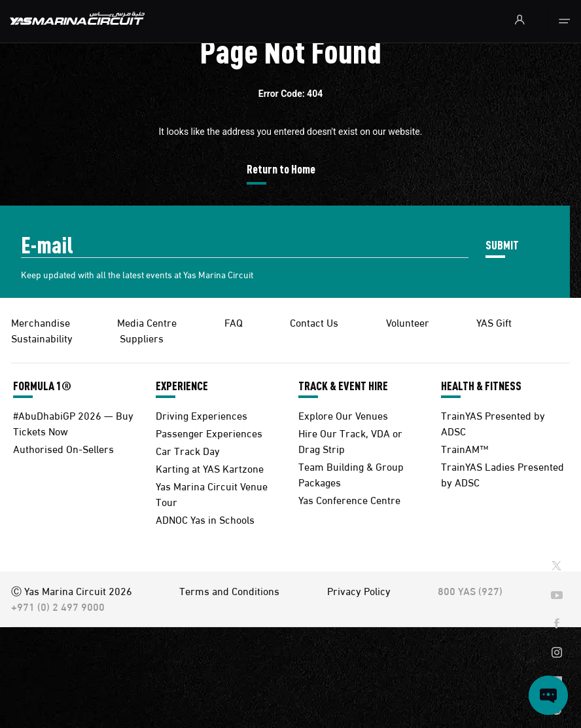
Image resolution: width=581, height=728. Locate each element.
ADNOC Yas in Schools (205, 519)
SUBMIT (502, 245)
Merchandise (41, 322)
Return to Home (281, 169)
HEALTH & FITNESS (481, 386)
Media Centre (147, 322)
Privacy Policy (359, 590)
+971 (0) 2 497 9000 (58, 606)
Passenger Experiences (209, 432)
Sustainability (42, 337)
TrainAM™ (465, 448)
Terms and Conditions (229, 590)
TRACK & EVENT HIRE (343, 386)
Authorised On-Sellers (63, 448)
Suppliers (142, 337)
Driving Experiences (202, 415)
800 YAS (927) (470, 590)
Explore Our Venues (343, 415)
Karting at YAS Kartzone (210, 468)
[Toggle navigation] (564, 22)
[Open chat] (548, 695)
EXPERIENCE (182, 386)
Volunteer (408, 322)
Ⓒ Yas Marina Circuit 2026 (72, 590)
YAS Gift (494, 322)
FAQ (234, 322)
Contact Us (314, 322)
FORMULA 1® (42, 386)
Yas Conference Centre (349, 499)
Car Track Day (188, 450)
